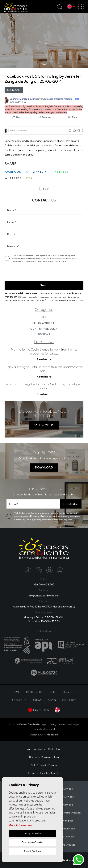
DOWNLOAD (44, 467)
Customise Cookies (32, 842)
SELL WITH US (44, 425)
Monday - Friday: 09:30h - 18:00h (44, 617)
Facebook (13, 172)
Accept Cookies (32, 833)
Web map (73, 724)
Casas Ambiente (44, 323)
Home (16, 692)
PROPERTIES (35, 692)
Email (31, 178)
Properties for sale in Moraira (44, 773)
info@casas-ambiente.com (44, 596)
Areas (37, 700)
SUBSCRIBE (71, 504)
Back (44, 189)
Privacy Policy (35, 258)
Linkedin (40, 172)
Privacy (52, 724)
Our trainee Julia (44, 329)
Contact (69, 700)
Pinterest (60, 172)
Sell (53, 692)
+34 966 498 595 (44, 584)
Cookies (62, 724)
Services (69, 692)
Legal (44, 724)
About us (19, 700)
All (44, 317)
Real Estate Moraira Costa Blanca (44, 749)
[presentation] (25, 273)
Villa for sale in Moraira (44, 765)
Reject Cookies (32, 851)
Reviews (44, 334)
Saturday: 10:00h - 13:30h (44, 621)
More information (20, 825)
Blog (52, 700)
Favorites (38, 710)
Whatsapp (13, 178)
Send (44, 285)
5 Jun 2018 (14, 90)
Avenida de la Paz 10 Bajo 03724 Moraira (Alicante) (44, 607)
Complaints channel (44, 729)
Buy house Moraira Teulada (44, 757)
